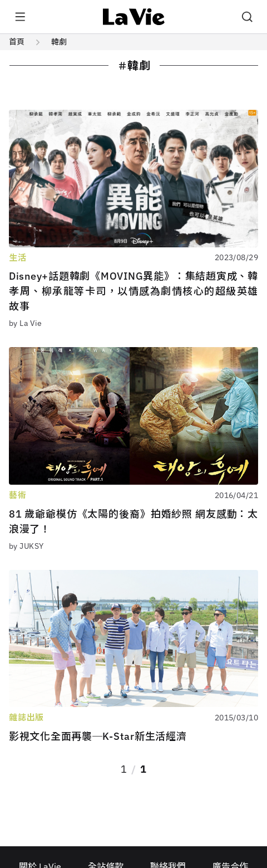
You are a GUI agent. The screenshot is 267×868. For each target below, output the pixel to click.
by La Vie (26, 323)
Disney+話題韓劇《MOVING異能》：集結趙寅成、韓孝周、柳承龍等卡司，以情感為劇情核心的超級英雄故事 (133, 291)
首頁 (17, 42)
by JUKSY (26, 546)
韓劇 (59, 42)
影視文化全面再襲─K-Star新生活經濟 (98, 736)
